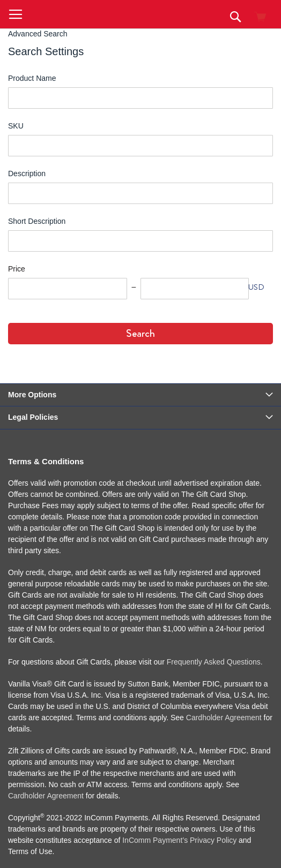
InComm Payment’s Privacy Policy (179, 840)
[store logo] (90, 14)
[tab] (140, 395)
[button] (16, 15)
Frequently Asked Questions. (215, 662)
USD (256, 287)
